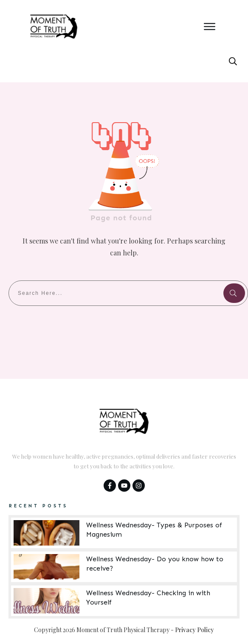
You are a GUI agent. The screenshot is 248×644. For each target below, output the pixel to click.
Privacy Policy (194, 630)
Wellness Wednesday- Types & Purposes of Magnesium (124, 533)
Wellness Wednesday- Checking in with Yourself (124, 601)
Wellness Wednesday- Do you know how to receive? (124, 567)
